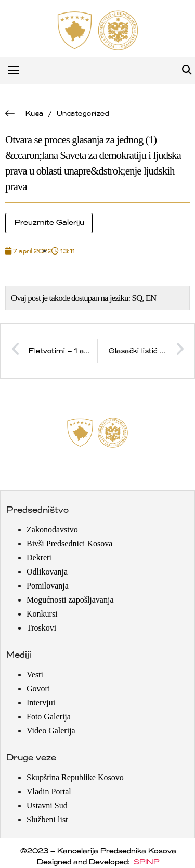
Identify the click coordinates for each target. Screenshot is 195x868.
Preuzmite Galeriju (49, 223)
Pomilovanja (48, 586)
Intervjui (41, 703)
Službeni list (47, 819)
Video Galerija (51, 731)
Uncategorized (83, 113)
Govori (38, 689)
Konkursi (42, 614)
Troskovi (41, 628)
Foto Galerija (49, 717)
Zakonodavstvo (52, 530)
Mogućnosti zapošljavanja (70, 600)
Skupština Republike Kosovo (75, 777)
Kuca (34, 113)
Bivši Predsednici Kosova (69, 544)
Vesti (35, 675)
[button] (186, 70)
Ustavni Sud (47, 805)
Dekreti (39, 558)
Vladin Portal (49, 791)
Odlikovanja (47, 572)
